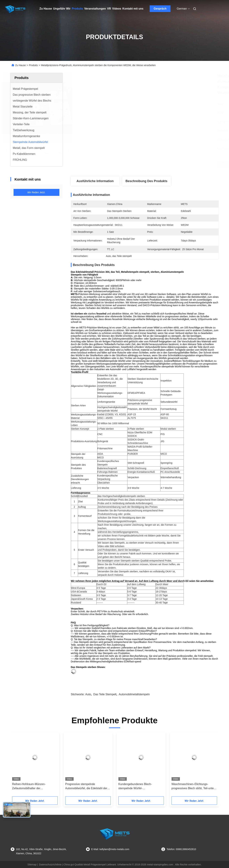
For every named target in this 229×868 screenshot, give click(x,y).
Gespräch (160, 9)
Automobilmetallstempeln (134, 694)
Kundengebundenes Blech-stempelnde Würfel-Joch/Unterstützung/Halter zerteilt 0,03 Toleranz (139, 787)
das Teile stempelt (105, 694)
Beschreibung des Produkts (146, 181)
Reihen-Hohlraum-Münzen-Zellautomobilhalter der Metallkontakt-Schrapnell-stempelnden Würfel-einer (29, 787)
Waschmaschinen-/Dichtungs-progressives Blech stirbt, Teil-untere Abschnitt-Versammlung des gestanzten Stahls (194, 787)
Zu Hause (46, 9)
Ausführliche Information (95, 181)
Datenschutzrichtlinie (50, 865)
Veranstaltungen (95, 9)
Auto (88, 694)
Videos (117, 9)
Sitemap (32, 865)
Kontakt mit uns (133, 9)
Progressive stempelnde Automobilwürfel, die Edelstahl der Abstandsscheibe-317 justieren (86, 787)
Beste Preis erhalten (163, 165)
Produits (77, 9)
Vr (109, 9)
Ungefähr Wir (62, 9)
